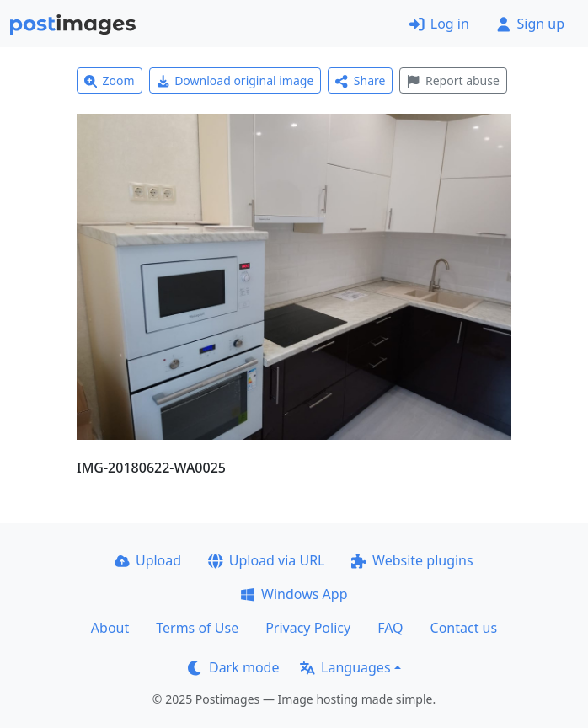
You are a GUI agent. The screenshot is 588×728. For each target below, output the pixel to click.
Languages (345, 667)
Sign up (530, 24)
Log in (439, 24)
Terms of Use (197, 628)
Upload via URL (266, 560)
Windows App (294, 594)
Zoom (110, 80)
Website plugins (412, 560)
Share (360, 80)
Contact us (464, 628)
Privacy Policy (308, 628)
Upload (148, 560)
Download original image (235, 80)
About (110, 628)
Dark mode (233, 667)
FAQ (390, 628)
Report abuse (453, 80)
